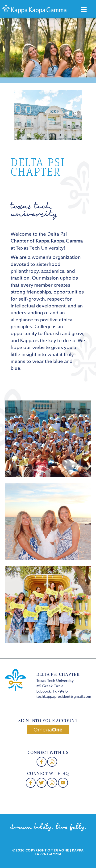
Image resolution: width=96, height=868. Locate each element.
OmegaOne (58, 851)
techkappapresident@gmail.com (64, 697)
